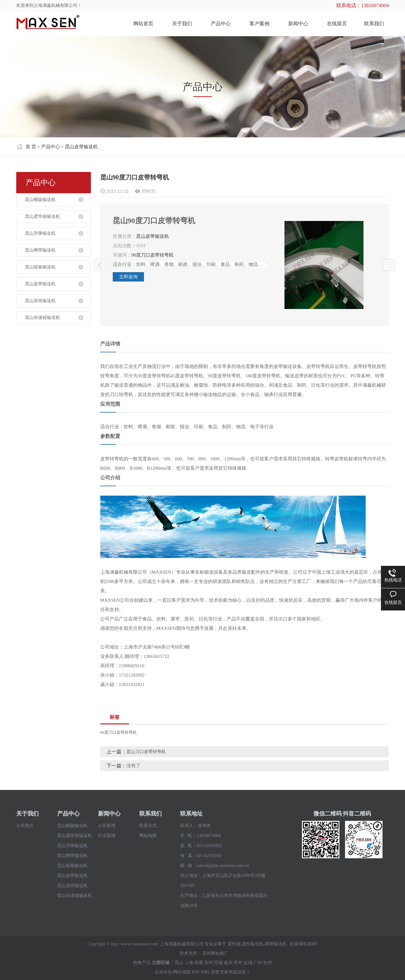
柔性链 (234, 944)
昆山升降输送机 (40, 233)
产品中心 (221, 24)
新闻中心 (298, 24)
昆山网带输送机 (40, 250)
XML (205, 972)
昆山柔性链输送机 (42, 216)
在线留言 (337, 24)
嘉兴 (228, 963)
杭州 (268, 963)
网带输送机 (276, 944)
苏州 (209, 963)
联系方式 (148, 826)
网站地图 (148, 836)
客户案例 (259, 24)
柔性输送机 (253, 944)
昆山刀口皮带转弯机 (100, 265)
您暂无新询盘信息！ (231, 972)
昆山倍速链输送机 (42, 318)
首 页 (31, 147)
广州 (258, 963)
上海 (189, 963)
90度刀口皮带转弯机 (153, 255)
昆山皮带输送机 (81, 147)
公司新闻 (107, 826)
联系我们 (374, 24)
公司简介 (25, 826)
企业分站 (163, 972)
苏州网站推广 (215, 953)
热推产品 (142, 963)
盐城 (248, 963)
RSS (196, 972)
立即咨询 (128, 277)
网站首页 (143, 24)
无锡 (218, 963)
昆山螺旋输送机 (40, 200)
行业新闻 (107, 836)
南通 (199, 963)
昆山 (179, 963)
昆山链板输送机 (40, 267)
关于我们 (182, 24)
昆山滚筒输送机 (40, 301)
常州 (238, 963)
